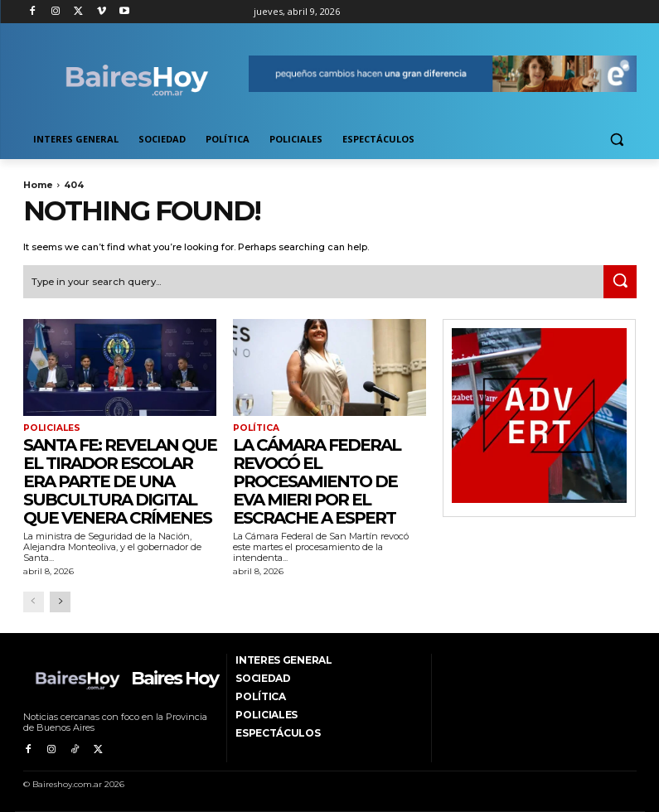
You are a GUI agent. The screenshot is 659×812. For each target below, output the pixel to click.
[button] (617, 140)
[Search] (620, 281)
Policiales (50, 428)
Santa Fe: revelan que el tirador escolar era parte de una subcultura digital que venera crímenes (120, 480)
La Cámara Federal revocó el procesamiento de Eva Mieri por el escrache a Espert (317, 480)
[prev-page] (34, 601)
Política (255, 428)
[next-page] (60, 601)
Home (38, 185)
